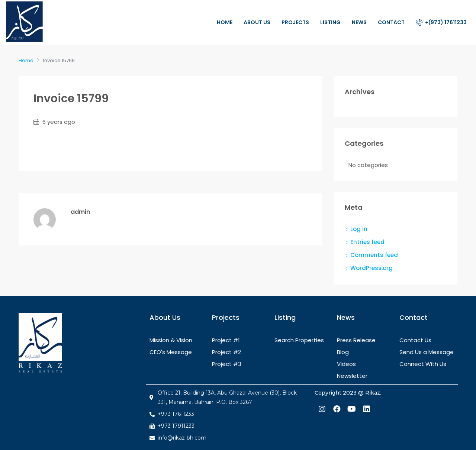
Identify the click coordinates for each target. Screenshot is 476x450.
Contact (391, 22)
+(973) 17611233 (441, 22)
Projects (295, 22)
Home (225, 22)
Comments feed (374, 255)
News (359, 22)
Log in (359, 229)
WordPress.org (372, 268)
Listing (330, 22)
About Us (257, 22)
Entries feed (367, 242)
